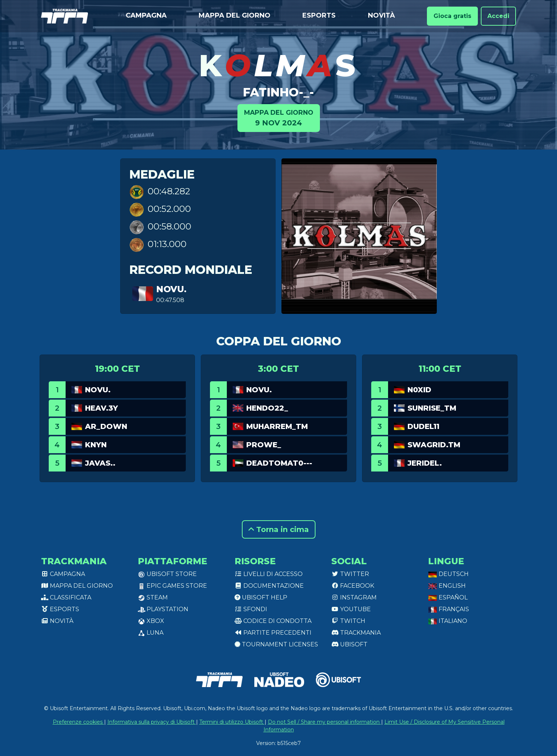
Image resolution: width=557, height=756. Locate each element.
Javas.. (100, 463)
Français (449, 609)
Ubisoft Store (167, 574)
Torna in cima (279, 529)
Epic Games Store (172, 586)
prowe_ (264, 445)
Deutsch (448, 574)
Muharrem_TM (277, 426)
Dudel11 (423, 426)
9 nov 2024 (279, 118)
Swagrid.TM (434, 445)
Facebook (353, 586)
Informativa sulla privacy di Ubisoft (152, 722)
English (447, 586)
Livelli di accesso (269, 574)
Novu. (171, 289)
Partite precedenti (273, 633)
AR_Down (106, 426)
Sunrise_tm (432, 408)
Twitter (350, 574)
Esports (319, 15)
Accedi (498, 16)
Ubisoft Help (261, 597)
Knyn (96, 445)
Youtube (351, 609)
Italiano (448, 621)
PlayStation (163, 609)
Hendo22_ (267, 408)
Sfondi (251, 609)
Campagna (146, 15)
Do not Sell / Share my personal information (324, 722)
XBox (151, 621)
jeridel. (425, 463)
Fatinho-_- (278, 92)
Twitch (348, 621)
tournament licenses (276, 644)
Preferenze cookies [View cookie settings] (78, 722)
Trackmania (356, 633)
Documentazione (269, 586)
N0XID (419, 390)
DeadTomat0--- (279, 463)
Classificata (66, 597)
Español (448, 597)
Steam (153, 597)
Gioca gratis (452, 16)
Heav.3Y (102, 408)
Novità (381, 15)
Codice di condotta (273, 621)
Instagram (354, 597)
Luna (151, 633)
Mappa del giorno (235, 15)
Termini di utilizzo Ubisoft (232, 722)
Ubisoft (349, 644)
